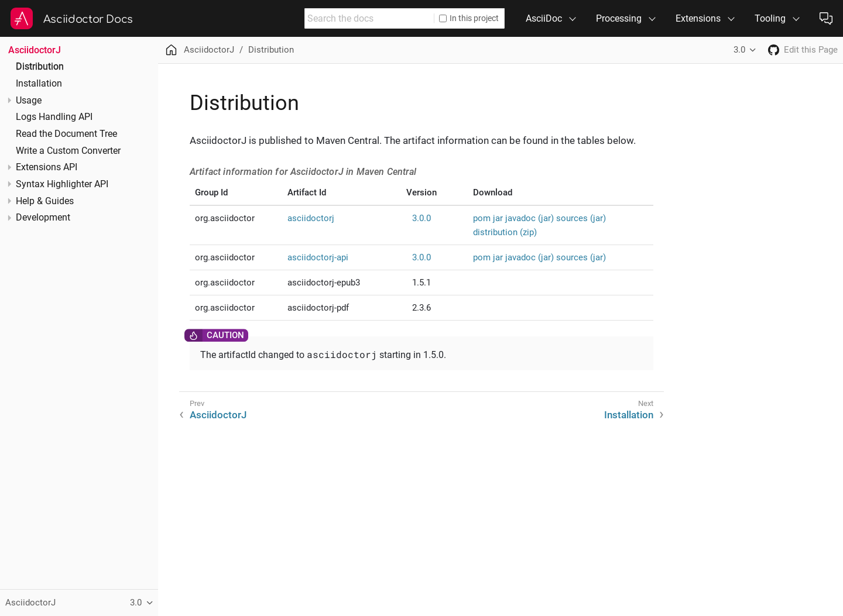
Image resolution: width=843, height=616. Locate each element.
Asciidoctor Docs (88, 19)
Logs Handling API (54, 117)
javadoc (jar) (530, 218)
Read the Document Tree (66, 134)
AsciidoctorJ (35, 50)
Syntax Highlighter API (62, 184)
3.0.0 (421, 218)
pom (482, 218)
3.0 (739, 50)
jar (498, 218)
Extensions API (47, 167)
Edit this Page (811, 50)
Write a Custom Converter (68, 151)
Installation (39, 84)
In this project (469, 18)
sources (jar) (581, 218)
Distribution (40, 67)
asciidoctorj (311, 218)
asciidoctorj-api (318, 257)
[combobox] (369, 18)
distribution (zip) (505, 232)
